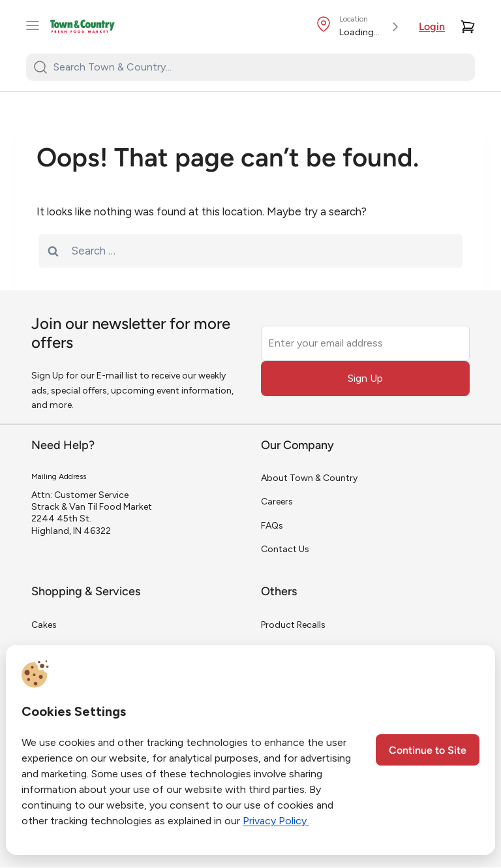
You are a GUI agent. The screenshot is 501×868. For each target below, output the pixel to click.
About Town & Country (309, 478)
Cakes (44, 625)
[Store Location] (359, 27)
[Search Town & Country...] (258, 67)
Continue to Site (428, 751)
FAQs (272, 526)
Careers (277, 502)
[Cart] (468, 27)
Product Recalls (293, 625)
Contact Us (285, 549)
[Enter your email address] (365, 343)
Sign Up (365, 378)
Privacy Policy (276, 821)
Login (432, 27)
